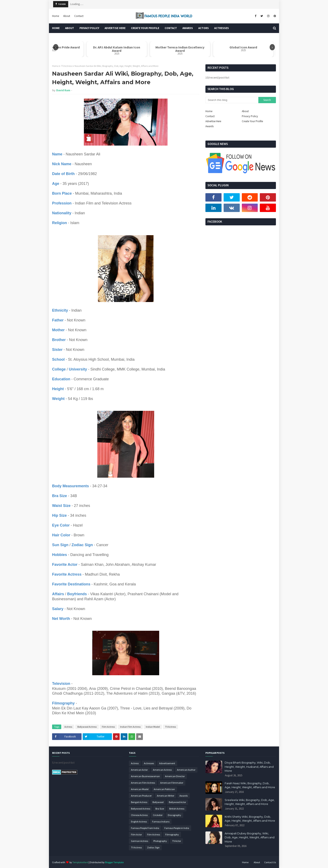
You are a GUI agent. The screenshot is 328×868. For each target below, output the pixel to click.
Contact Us (270, 862)
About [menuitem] (70, 28)
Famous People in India (177, 828)
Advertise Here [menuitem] (115, 28)
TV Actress (67, 66)
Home (56, 16)
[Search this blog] (232, 100)
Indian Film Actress (130, 727)
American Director (175, 776)
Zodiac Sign (153, 847)
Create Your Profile (252, 121)
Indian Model (153, 727)
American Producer (141, 796)
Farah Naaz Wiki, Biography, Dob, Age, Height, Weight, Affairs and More (250, 785)
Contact (79, 16)
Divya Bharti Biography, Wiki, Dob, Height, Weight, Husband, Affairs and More (249, 767)
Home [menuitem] (56, 28)
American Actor (139, 770)
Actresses (149, 763)
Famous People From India (145, 828)
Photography (160, 841)
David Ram (63, 90)
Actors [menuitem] (204, 28)
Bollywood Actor (177, 802)
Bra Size (160, 809)
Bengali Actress (139, 802)
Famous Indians (161, 822)
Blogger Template (114, 862)
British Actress (177, 809)
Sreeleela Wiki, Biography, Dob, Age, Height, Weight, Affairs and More (250, 802)
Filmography (172, 834)
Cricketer (158, 815)
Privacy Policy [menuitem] (89, 28)
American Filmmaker (172, 783)
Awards (209, 126)
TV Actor (177, 841)
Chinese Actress (139, 815)
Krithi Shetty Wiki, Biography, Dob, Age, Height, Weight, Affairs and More (250, 819)
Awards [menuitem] (188, 28)
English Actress (139, 822)
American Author (186, 770)
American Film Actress (143, 783)
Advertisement (167, 763)
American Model (140, 789)
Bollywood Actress (87, 727)
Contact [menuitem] (171, 28)
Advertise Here (213, 121)
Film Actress (108, 727)
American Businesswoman (145, 776)
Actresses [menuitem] (222, 28)
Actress (68, 727)
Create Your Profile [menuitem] (145, 28)
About (67, 16)
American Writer (166, 796)
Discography (174, 815)
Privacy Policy (250, 116)
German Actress (140, 841)
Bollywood (158, 802)
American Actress (162, 770)
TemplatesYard (80, 862)
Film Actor (136, 834)
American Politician (164, 789)
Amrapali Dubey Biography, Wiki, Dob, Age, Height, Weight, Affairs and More (250, 837)
